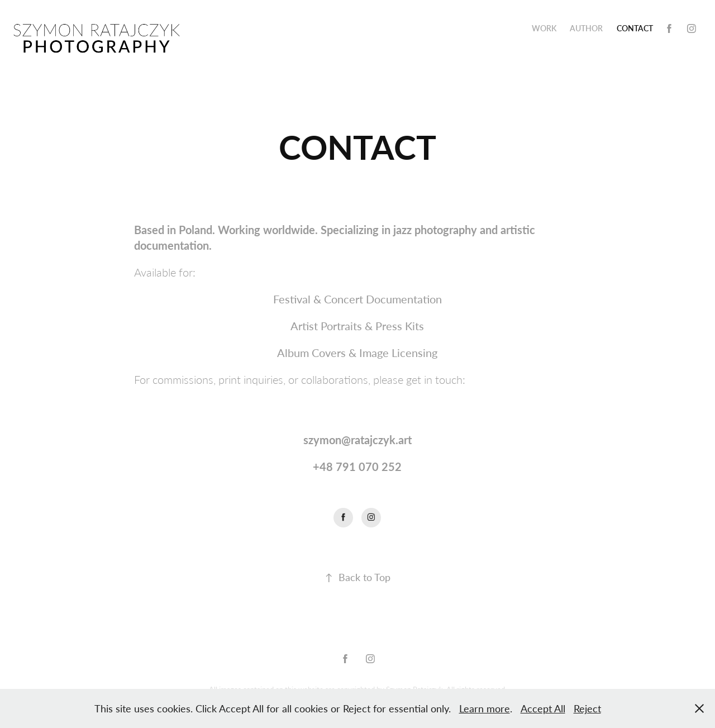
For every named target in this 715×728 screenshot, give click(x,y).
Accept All (543, 708)
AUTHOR (586, 28)
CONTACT (635, 28)
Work (544, 28)
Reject (587, 708)
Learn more (485, 708)
